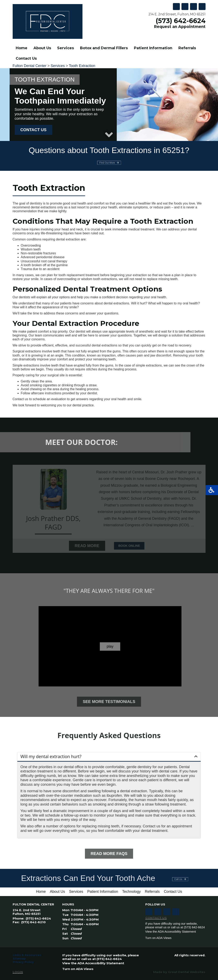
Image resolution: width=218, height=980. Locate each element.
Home (22, 48)
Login (18, 972)
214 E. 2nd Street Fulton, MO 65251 (27, 912)
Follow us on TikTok (176, 7)
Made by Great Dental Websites (179, 972)
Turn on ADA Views (158, 938)
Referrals (187, 48)
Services (58, 66)
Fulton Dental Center (30, 66)
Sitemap (19, 959)
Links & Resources (27, 955)
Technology (132, 892)
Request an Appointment (176, 27)
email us (161, 927)
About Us (57, 892)
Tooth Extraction (82, 66)
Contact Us (26, 58)
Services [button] (66, 48)
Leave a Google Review (185, 7)
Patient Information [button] (153, 48)
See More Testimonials (109, 702)
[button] (109, 757)
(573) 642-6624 (181, 21)
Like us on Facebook (202, 7)
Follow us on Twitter (194, 7)
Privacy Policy (23, 962)
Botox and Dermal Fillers (104, 48)
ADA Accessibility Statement (177, 931)
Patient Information (103, 892)
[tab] (109, 757)
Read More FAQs (109, 854)
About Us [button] (42, 48)
